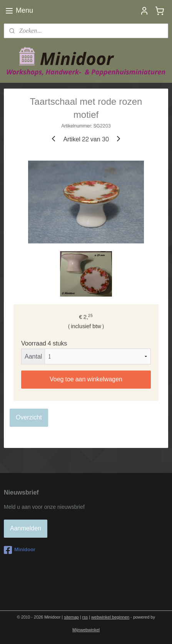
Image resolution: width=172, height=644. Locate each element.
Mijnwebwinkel (86, 630)
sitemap (71, 617)
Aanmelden (26, 528)
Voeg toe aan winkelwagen (86, 379)
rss (85, 617)
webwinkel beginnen (110, 617)
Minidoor (20, 550)
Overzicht (29, 417)
